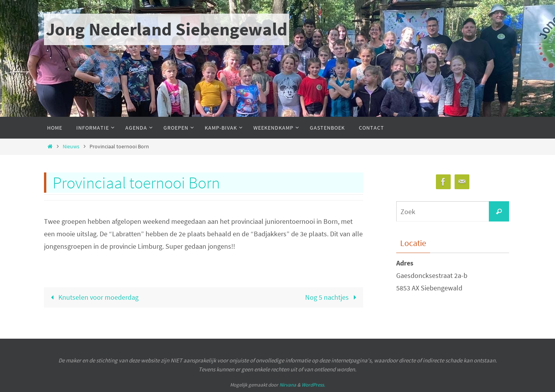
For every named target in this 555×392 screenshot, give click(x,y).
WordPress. (313, 385)
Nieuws (71, 146)
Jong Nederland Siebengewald (167, 29)
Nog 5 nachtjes (333, 297)
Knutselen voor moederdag (93, 297)
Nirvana (288, 385)
